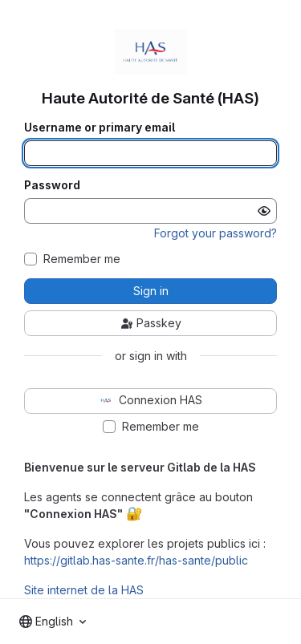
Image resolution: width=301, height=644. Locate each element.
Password (52, 185)
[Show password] (264, 211)
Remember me (82, 259)
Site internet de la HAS (84, 590)
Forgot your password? (216, 233)
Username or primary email (100, 128)
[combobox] (53, 622)
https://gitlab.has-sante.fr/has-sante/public (136, 560)
